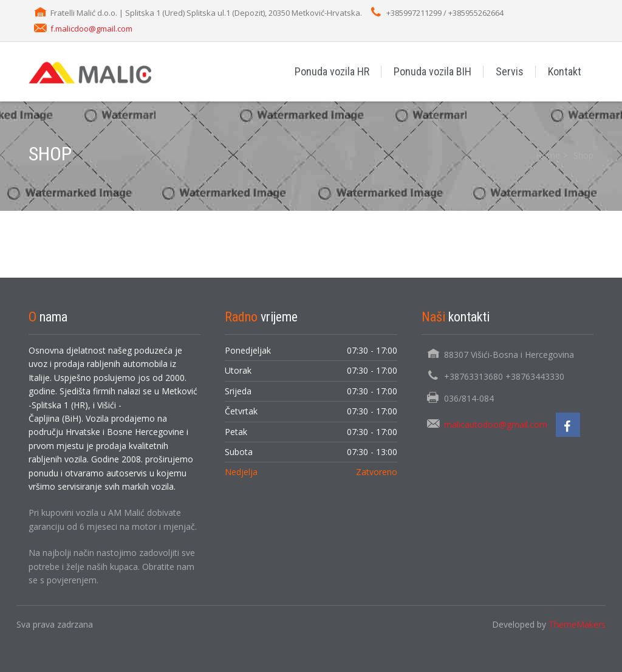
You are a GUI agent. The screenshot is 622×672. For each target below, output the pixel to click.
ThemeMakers (577, 624)
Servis (510, 71)
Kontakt (565, 71)
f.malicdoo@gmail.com (91, 29)
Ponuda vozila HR (332, 71)
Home (548, 155)
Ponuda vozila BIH (432, 71)
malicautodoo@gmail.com (496, 424)
